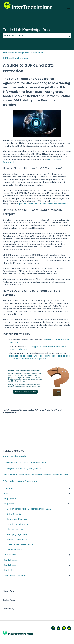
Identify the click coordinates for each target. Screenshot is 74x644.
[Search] (69, 36)
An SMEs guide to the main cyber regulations (22, 469)
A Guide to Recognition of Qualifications (20, 481)
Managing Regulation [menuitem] (17, 534)
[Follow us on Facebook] (53, 628)
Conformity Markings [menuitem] (17, 519)
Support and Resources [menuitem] (15, 575)
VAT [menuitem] (6, 493)
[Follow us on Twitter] (58, 628)
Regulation (38, 53)
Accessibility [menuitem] (8, 609)
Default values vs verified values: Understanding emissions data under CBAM (35, 475)
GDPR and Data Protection (16, 58)
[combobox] (35, 36)
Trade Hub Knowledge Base (27, 30)
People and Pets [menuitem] (15, 550)
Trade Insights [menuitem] (11, 560)
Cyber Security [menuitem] (14, 514)
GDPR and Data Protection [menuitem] (20, 545)
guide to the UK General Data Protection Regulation (43, 204)
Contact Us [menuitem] (10, 570)
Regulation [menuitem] (9, 504)
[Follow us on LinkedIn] (64, 628)
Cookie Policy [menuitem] (9, 600)
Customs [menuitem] (8, 488)
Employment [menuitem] (10, 499)
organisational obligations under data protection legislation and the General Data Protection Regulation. (39, 357)
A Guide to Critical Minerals (14, 456)
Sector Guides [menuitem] (11, 555)
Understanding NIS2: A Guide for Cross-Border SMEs (24, 462)
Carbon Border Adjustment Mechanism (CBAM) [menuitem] (30, 509)
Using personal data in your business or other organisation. (38, 348)
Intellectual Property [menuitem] (17, 539)
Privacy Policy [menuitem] (9, 591)
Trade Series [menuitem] (10, 565)
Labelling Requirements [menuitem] (18, 524)
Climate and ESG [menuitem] (15, 529)
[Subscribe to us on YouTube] (69, 628)
